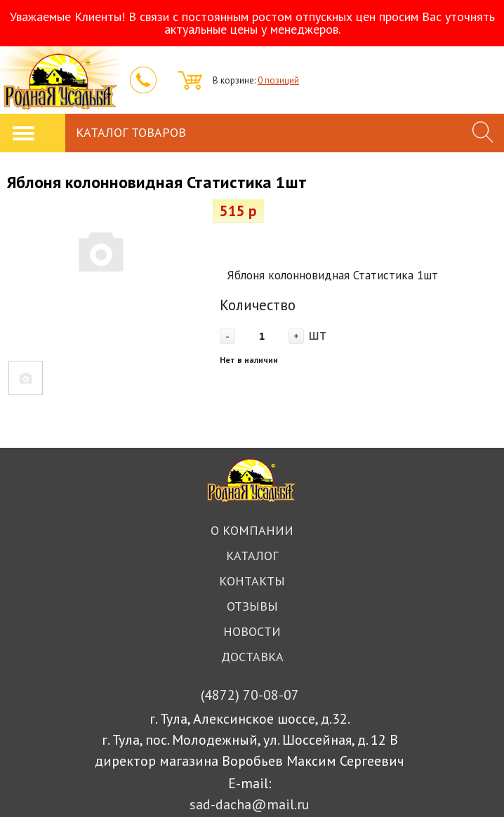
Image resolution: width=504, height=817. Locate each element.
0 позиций (278, 80)
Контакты (252, 581)
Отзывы (252, 606)
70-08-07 (250, 695)
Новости (252, 631)
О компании (252, 530)
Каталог (252, 556)
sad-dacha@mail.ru (250, 804)
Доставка (252, 657)
